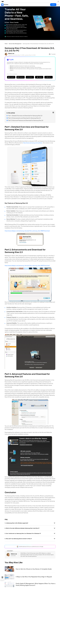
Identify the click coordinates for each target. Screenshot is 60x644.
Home (6, 44)
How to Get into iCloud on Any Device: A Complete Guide (34, 569)
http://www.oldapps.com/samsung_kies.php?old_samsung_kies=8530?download (27, 266)
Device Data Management (15, 44)
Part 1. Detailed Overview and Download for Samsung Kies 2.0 (25, 116)
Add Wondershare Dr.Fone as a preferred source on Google (30, 547)
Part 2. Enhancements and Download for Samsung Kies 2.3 (24, 118)
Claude (39, 77)
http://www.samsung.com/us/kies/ (33, 143)
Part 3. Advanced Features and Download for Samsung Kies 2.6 (26, 120)
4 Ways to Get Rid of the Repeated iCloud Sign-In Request (34, 577)
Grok (48, 77)
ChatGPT (11, 77)
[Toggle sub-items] (53, 112)
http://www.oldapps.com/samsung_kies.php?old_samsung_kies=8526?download (27, 231)
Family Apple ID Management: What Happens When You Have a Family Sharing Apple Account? (36, 584)
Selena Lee (11, 54)
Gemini (30, 77)
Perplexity (21, 77)
